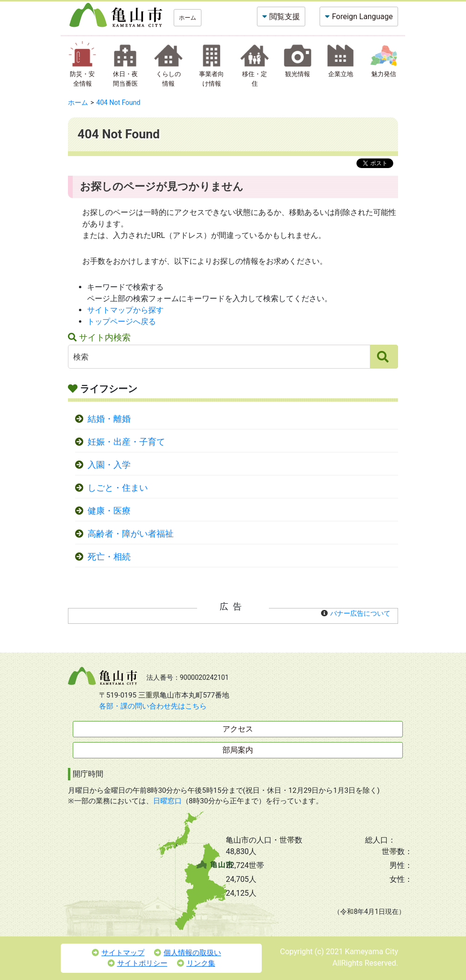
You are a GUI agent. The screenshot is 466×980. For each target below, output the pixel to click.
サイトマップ (118, 953)
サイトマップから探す (125, 310)
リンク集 (196, 963)
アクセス (238, 729)
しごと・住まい (118, 488)
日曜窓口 (167, 801)
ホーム (188, 18)
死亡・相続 (109, 557)
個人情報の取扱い (188, 953)
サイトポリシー (138, 963)
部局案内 (238, 750)
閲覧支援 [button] (285, 17)
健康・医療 (109, 511)
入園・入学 (109, 465)
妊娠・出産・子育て (126, 442)
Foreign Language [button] (362, 17)
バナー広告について (360, 613)
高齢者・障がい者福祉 (131, 534)
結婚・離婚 (109, 419)
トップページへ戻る (122, 321)
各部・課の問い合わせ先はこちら (153, 706)
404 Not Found (118, 102)
